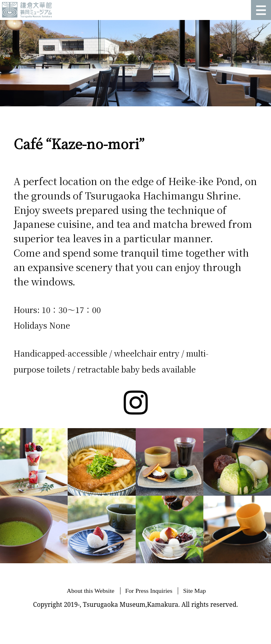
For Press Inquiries (149, 591)
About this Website (91, 591)
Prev (10, 63)
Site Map (194, 591)
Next (261, 63)
